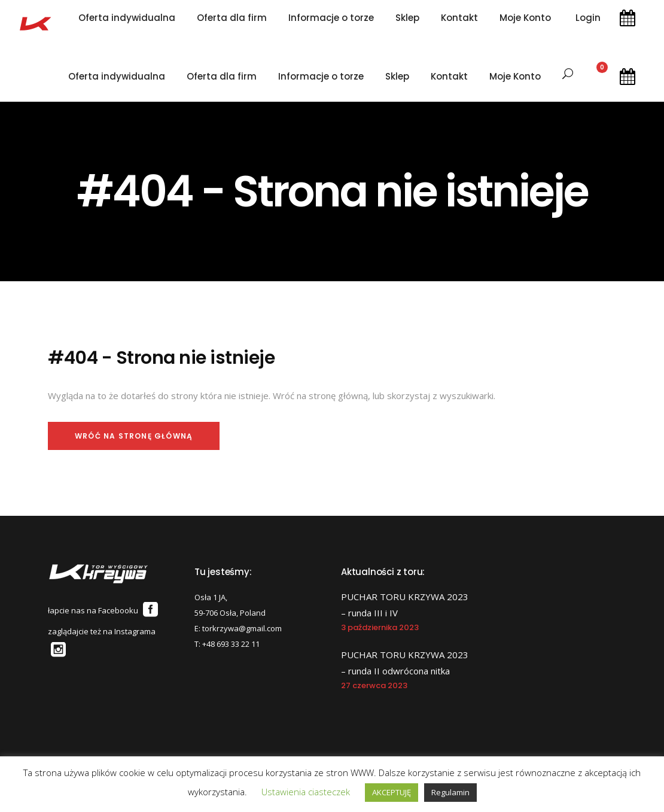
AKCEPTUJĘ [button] (392, 792)
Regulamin (450, 792)
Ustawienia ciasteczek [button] (306, 792)
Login (588, 18)
